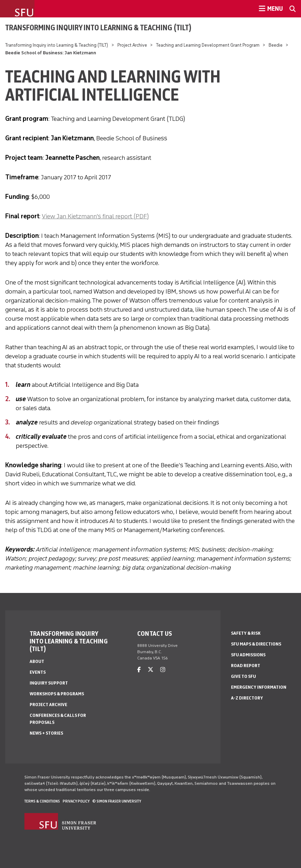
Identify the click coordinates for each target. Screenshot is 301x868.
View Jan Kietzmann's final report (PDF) (95, 216)
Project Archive (132, 45)
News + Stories (46, 733)
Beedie (276, 45)
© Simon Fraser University (117, 801)
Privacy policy (76, 801)
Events (38, 672)
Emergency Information (259, 687)
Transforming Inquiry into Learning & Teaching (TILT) (98, 28)
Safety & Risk (246, 633)
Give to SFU (244, 676)
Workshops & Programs (57, 694)
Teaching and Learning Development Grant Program (208, 45)
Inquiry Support (49, 683)
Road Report (246, 666)
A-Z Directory (247, 698)
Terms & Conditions (42, 801)
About (37, 661)
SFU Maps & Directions (256, 644)
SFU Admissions (248, 655)
